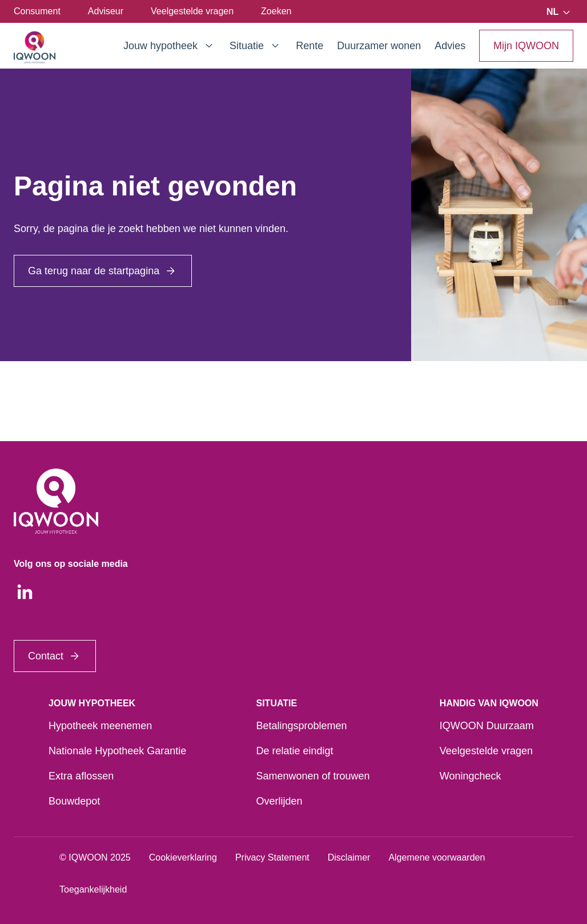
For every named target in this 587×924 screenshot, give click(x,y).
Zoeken (276, 11)
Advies (450, 46)
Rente (309, 46)
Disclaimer (349, 857)
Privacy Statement (272, 857)
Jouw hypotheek (170, 46)
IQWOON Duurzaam (487, 726)
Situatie (256, 46)
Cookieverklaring (183, 857)
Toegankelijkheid (93, 889)
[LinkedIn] (25, 592)
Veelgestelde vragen (192, 11)
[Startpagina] (35, 47)
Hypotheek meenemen (100, 726)
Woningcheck (471, 776)
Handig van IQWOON (489, 703)
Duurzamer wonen (379, 46)
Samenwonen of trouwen (313, 776)
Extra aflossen (81, 776)
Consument (37, 11)
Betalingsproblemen (301, 726)
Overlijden (279, 801)
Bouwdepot (74, 801)
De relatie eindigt (294, 751)
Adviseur (106, 11)
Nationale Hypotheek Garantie (117, 751)
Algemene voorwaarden (437, 857)
